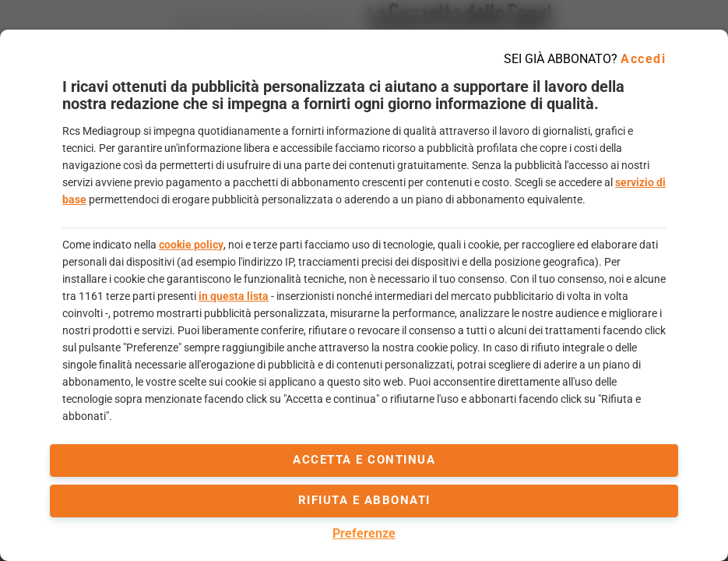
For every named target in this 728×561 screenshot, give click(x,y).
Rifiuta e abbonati (364, 500)
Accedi (643, 59)
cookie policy (191, 245)
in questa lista (234, 296)
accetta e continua (364, 460)
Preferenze (364, 533)
